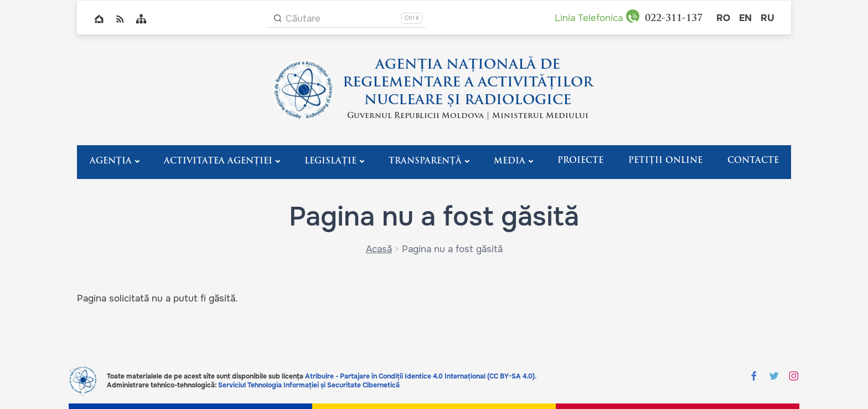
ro (723, 18)
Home (99, 19)
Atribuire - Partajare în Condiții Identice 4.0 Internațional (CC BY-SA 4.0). (421, 376)
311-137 (674, 19)
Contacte (753, 161)
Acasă (379, 249)
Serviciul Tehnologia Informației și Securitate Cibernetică (309, 385)
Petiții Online (665, 161)
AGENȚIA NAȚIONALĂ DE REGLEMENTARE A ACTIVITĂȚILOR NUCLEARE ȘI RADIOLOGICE (468, 83)
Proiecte (580, 161)
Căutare (303, 19)
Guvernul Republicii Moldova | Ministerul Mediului (468, 116)
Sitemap (141, 19)
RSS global (120, 19)
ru (768, 18)
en (745, 18)
